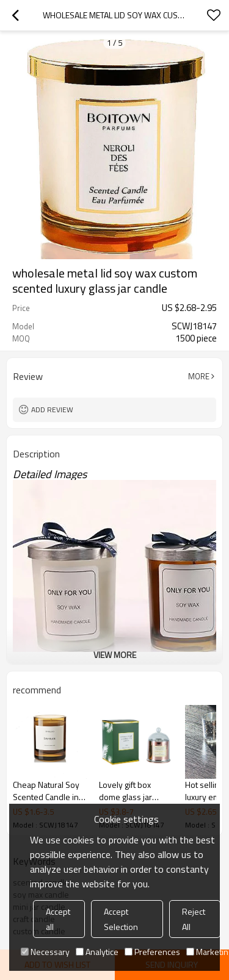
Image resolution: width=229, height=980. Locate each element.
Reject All (194, 919)
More (199, 376)
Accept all (58, 919)
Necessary (45, 952)
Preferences (152, 952)
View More (115, 655)
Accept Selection (121, 919)
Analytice (97, 952)
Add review (52, 410)
